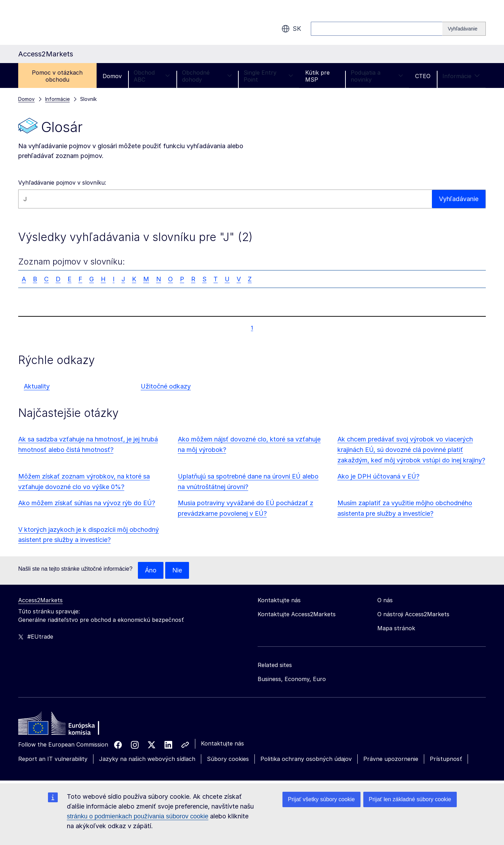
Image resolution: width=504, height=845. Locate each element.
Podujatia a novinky (377, 76)
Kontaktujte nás (222, 743)
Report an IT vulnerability (53, 759)
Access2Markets (40, 600)
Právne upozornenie (391, 759)
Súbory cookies (228, 759)
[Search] (464, 29)
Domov (112, 76)
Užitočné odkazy (166, 386)
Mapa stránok (396, 628)
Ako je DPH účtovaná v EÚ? (378, 476)
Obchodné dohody (207, 76)
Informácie (461, 76)
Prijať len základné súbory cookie (410, 799)
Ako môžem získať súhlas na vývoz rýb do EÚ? (87, 503)
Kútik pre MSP (317, 76)
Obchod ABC (152, 76)
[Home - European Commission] (69, 725)
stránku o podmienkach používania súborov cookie (138, 816)
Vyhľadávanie (459, 199)
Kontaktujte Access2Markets (297, 614)
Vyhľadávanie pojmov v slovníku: (62, 183)
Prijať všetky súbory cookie (321, 799)
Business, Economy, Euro (292, 679)
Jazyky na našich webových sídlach (147, 759)
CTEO (423, 76)
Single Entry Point (268, 76)
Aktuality (37, 386)
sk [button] (291, 29)
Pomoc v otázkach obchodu (57, 76)
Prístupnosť (446, 759)
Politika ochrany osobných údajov (306, 759)
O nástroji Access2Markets (413, 614)
